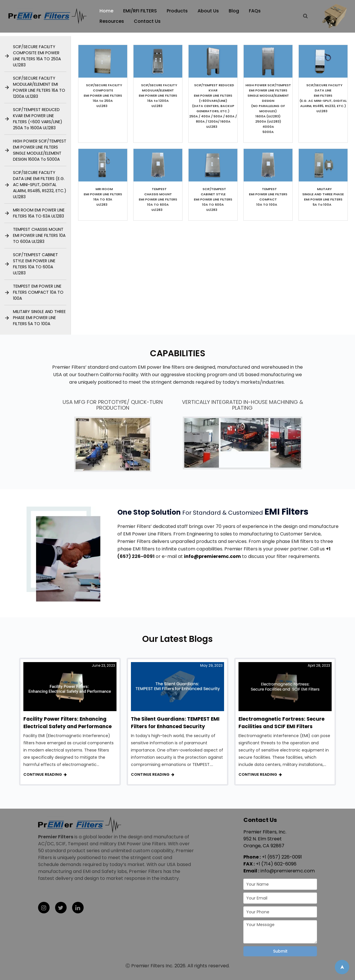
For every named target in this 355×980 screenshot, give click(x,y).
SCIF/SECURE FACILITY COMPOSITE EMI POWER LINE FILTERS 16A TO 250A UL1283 (37, 56)
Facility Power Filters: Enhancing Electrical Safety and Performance (67, 723)
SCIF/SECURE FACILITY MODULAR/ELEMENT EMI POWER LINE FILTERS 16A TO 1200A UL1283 (39, 87)
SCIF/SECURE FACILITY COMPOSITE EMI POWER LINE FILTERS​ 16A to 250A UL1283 (103, 95)
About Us (209, 11)
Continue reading (43, 774)
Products (178, 11)
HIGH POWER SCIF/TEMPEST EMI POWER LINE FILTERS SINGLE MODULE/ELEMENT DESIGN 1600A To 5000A (40, 150)
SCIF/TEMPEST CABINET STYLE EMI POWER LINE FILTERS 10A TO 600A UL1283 (35, 264)
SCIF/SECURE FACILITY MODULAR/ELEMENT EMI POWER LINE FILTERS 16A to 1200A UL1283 (158, 95)
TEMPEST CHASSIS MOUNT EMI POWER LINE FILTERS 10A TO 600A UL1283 (39, 235)
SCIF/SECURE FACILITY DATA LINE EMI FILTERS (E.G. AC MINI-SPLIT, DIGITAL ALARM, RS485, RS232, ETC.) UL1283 (40, 185)
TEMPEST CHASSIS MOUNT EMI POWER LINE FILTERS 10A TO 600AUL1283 (158, 199)
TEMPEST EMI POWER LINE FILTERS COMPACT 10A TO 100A (38, 292)
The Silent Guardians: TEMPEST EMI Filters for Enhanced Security (175, 723)
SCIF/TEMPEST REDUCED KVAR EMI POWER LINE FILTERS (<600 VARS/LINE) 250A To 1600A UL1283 (38, 119)
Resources (113, 21)
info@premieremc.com (212, 556)
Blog (235, 11)
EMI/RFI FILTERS (141, 11)
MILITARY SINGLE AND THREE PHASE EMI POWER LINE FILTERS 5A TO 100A (39, 318)
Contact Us (148, 21)
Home (107, 11)
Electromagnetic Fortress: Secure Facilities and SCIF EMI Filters (281, 723)
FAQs (256, 11)
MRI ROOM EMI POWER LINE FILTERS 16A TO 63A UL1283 (39, 213)
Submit (280, 951)
